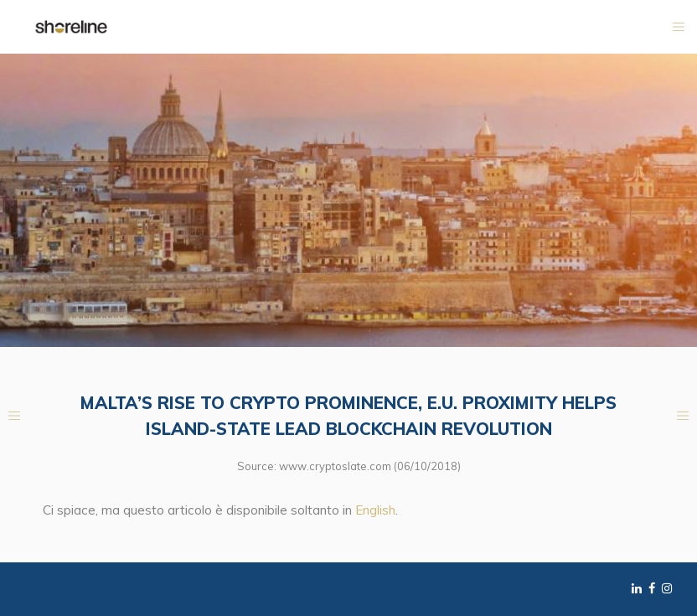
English (375, 510)
